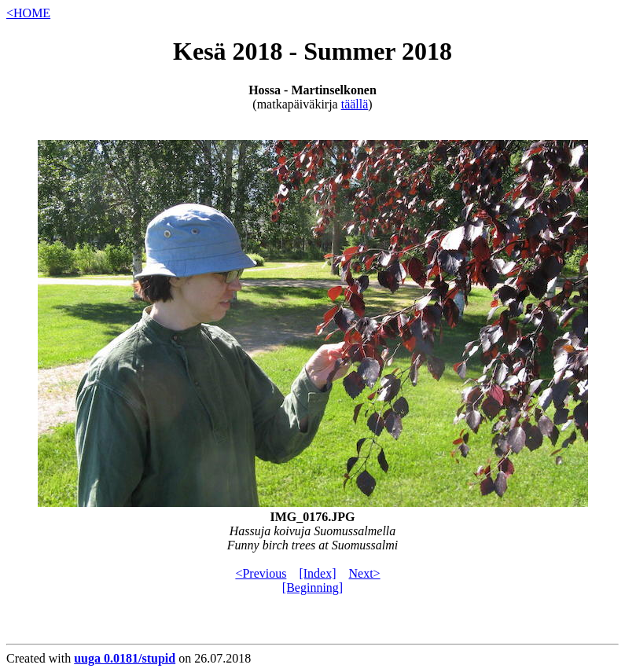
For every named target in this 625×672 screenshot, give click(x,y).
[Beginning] (312, 588)
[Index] (317, 573)
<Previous (261, 573)
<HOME (28, 13)
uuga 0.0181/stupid (125, 658)
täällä (355, 104)
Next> (365, 573)
